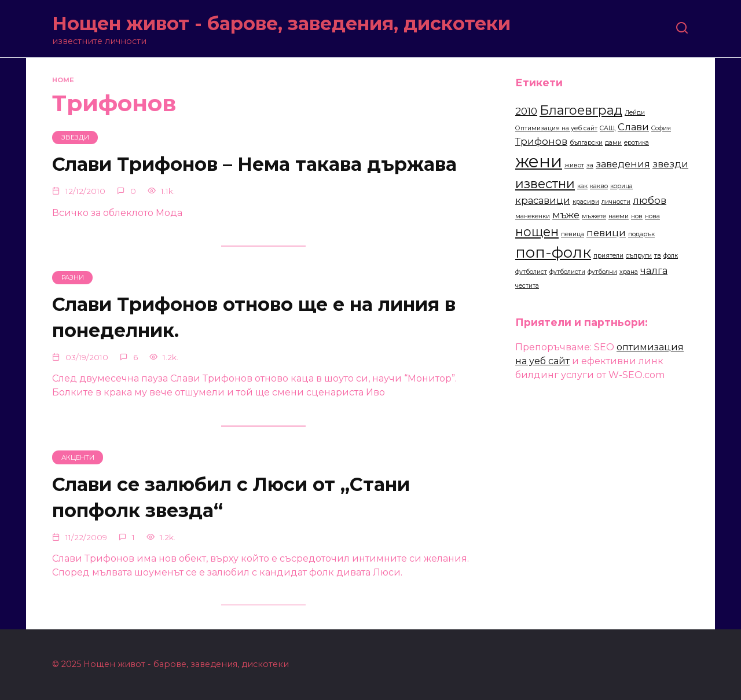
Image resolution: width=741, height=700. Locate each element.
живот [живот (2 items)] (574, 165)
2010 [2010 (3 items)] (526, 111)
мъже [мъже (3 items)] (566, 215)
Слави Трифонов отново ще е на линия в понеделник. (254, 318)
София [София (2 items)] (661, 128)
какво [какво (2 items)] (599, 186)
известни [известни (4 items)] (545, 184)
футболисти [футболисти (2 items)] (567, 272)
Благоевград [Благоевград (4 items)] (581, 110)
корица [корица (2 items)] (621, 186)
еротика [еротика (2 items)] (637, 143)
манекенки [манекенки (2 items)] (533, 216)
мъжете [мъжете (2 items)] (594, 216)
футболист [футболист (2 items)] (531, 272)
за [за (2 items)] (590, 165)
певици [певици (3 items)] (606, 233)
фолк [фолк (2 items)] (671, 256)
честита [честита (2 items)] (527, 286)
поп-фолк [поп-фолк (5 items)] (553, 252)
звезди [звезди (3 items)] (670, 164)
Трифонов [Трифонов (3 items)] (541, 141)
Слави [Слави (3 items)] (633, 127)
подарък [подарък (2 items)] (641, 234)
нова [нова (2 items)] (652, 216)
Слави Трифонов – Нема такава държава (254, 165)
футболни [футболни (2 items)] (602, 272)
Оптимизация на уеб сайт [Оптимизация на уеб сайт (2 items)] (556, 128)
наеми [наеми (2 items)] (619, 216)
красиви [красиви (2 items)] (586, 202)
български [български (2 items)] (586, 143)
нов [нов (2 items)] (637, 216)
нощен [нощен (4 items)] (537, 232)
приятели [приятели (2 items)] (608, 256)
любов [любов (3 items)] (650, 200)
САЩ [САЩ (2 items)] (608, 128)
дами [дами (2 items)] (613, 143)
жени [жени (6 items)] (539, 161)
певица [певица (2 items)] (573, 234)
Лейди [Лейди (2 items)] (635, 113)
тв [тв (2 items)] (658, 256)
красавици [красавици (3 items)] (543, 200)
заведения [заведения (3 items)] (623, 164)
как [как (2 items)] (582, 186)
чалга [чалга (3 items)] (654, 270)
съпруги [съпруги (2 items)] (639, 256)
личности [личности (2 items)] (616, 202)
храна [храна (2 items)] (629, 272)
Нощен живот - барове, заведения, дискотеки (281, 23)
